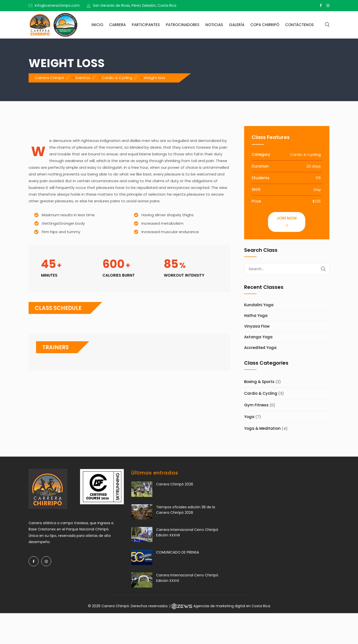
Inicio (97, 25)
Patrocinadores (183, 25)
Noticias (214, 25)
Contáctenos (299, 25)
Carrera (117, 25)
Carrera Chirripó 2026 (175, 484)
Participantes (146, 25)
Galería (237, 25)
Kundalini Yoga (259, 305)
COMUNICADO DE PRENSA (178, 552)
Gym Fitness (256, 405)
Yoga (249, 417)
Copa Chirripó (265, 25)
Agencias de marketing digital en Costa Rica (232, 606)
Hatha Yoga (256, 316)
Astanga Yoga (258, 337)
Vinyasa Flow (257, 326)
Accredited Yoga (260, 348)
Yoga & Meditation (262, 428)
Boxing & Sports (259, 382)
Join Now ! (287, 222)
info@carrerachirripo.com (57, 5)
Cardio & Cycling (261, 393)
